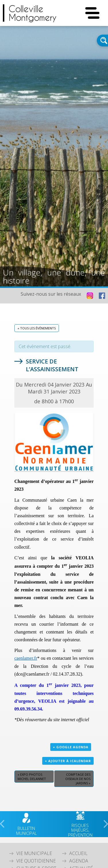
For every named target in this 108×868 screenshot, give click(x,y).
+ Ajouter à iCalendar (68, 761)
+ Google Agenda (71, 747)
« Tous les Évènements (37, 328)
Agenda (79, 861)
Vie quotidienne (36, 861)
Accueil (78, 853)
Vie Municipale (34, 853)
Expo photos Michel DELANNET (32, 777)
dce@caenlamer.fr (32, 674)
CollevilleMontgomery (33, 13)
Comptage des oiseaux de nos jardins (78, 779)
